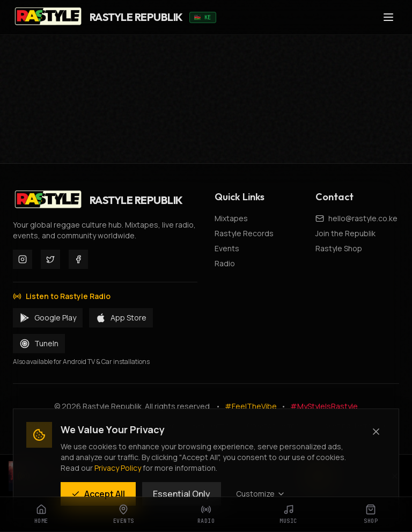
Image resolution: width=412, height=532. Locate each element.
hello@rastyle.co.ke (363, 218)
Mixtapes (231, 218)
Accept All (98, 494)
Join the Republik (345, 233)
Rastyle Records (244, 233)
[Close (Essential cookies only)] (376, 432)
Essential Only (182, 494)
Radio (225, 263)
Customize (261, 494)
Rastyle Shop (339, 248)
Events (227, 248)
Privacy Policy (118, 468)
